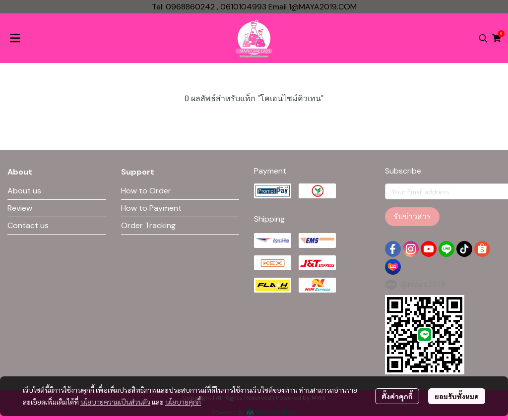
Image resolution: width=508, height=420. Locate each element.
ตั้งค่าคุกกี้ (397, 396)
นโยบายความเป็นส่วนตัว (115, 402)
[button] (483, 38)
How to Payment (151, 208)
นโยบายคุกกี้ (183, 402)
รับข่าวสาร (412, 216)
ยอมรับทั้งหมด (457, 396)
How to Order (146, 191)
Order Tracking (148, 225)
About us (24, 191)
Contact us (28, 225)
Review (20, 208)
